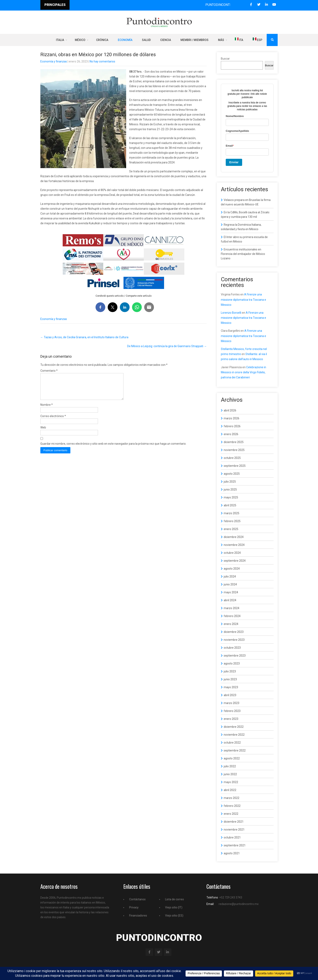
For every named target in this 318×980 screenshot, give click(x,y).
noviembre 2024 (234, 545)
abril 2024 (230, 600)
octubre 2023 (232, 648)
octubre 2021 (232, 837)
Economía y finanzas (54, 61)
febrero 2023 (232, 711)
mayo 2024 (231, 592)
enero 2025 (231, 529)
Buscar (225, 59)
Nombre (47, 410)
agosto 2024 (232, 569)
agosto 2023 (232, 663)
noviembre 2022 (234, 735)
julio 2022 (230, 766)
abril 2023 (230, 695)
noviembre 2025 (234, 450)
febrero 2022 (232, 806)
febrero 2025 (232, 521)
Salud (146, 40)
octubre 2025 (232, 458)
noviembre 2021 (234, 830)
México (80, 40)
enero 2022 (231, 814)
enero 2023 (231, 719)
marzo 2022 (232, 798)
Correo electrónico (53, 421)
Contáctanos (137, 899)
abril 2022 (230, 790)
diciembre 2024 (234, 537)
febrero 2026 (232, 426)
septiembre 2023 (235, 656)
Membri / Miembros (194, 40)
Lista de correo (175, 899)
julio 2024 (230, 576)
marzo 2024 (232, 608)
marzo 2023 (232, 703)
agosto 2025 (232, 474)
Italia (60, 40)
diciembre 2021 (234, 822)
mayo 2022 (231, 782)
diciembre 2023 (234, 632)
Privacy (134, 907)
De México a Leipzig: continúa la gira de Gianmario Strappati (167, 346)
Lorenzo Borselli (231, 313)
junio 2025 (230, 489)
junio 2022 (230, 774)
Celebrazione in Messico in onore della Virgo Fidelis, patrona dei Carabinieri (243, 372)
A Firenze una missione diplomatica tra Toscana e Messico (243, 299)
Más (221, 40)
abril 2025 (230, 505)
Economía (125, 40)
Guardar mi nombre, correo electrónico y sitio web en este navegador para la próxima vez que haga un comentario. (113, 449)
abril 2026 (230, 410)
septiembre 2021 (235, 845)
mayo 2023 (231, 687)
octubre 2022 (232, 743)
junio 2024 (230, 584)
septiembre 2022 (235, 750)
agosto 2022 (232, 758)
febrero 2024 (232, 616)
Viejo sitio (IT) (174, 907)
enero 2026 (231, 434)
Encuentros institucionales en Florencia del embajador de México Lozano (243, 254)
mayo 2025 (231, 497)
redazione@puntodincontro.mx (239, 904)
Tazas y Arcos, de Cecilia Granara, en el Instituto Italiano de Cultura (84, 337)
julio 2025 (230, 482)
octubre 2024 (232, 553)
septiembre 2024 (235, 561)
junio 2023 (230, 679)
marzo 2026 (232, 418)
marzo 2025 (232, 513)
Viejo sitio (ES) (174, 916)
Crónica (102, 40)
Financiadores (138, 916)
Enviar (234, 162)
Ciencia (166, 40)
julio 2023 (230, 671)
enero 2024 (231, 624)
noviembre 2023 (234, 640)
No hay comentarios (102, 61)
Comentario (49, 371)
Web (43, 432)
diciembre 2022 (234, 727)
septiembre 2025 (235, 466)
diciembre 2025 (234, 442)
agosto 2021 (232, 853)
